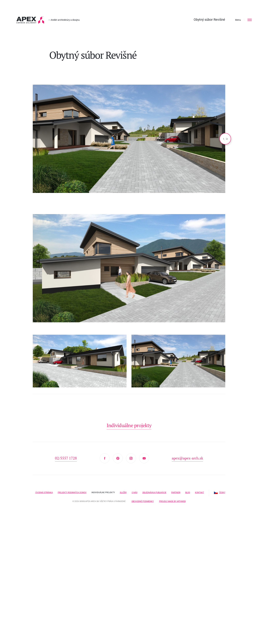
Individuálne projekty (103, 492)
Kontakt (200, 492)
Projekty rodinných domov (72, 492)
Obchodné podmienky (143, 501)
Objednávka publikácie (154, 492)
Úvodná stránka (44, 492)
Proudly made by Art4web (172, 501)
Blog (188, 492)
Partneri (176, 492)
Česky (220, 492)
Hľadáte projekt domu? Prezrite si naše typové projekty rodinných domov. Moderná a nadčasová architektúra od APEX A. (30, 20)
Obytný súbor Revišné (209, 20)
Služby (123, 492)
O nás (135, 492)
